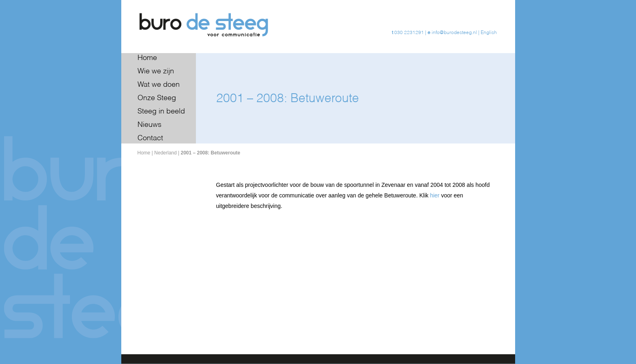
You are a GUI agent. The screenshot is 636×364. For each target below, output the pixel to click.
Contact (150, 138)
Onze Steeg (157, 98)
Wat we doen (159, 85)
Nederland (165, 153)
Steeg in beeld (161, 111)
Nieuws (149, 125)
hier (435, 195)
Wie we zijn (156, 71)
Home (147, 58)
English (489, 33)
